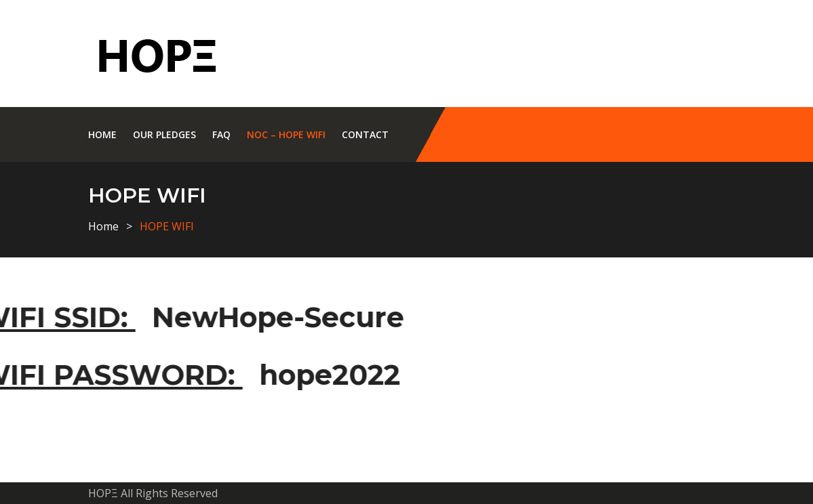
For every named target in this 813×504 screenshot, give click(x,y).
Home (102, 134)
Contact (365, 134)
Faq (221, 134)
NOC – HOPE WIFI (286, 134)
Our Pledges (164, 134)
